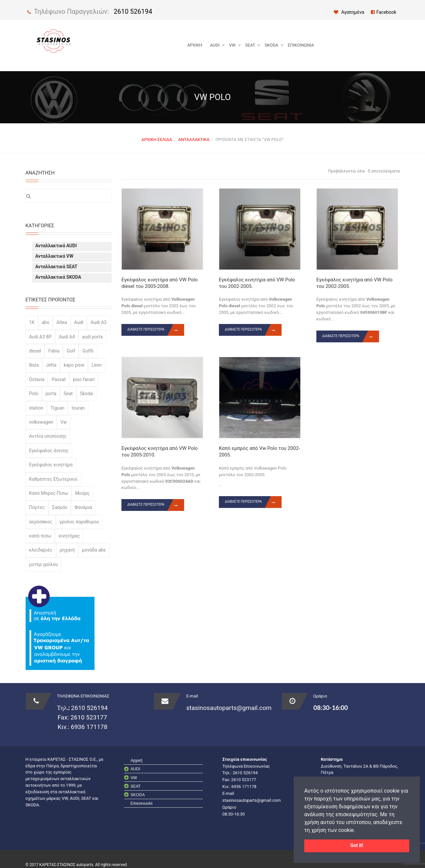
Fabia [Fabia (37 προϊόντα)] (54, 351)
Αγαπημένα (349, 12)
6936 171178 (88, 727)
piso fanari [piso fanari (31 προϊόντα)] (84, 379)
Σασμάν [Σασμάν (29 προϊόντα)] (60, 507)
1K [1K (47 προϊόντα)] (32, 322)
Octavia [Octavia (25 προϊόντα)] (37, 379)
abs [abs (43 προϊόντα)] (45, 322)
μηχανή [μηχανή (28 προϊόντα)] (67, 550)
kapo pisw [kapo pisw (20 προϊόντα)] (74, 365)
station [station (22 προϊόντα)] (36, 408)
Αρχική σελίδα (157, 140)
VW (232, 45)
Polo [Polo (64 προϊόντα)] (34, 394)
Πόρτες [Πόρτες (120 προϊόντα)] (37, 507)
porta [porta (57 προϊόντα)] (51, 394)
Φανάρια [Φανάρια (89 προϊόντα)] (83, 507)
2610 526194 (133, 11)
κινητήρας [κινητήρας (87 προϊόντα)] (69, 536)
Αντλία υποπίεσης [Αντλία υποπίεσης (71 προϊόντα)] (48, 436)
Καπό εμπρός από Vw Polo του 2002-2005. (259, 452)
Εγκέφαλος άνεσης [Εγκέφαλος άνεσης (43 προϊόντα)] (49, 451)
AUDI (215, 45)
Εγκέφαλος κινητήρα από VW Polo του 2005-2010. (159, 452)
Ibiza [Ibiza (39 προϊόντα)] (34, 365)
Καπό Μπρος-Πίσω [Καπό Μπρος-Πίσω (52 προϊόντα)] (49, 493)
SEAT (250, 45)
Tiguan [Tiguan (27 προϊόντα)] (58, 408)
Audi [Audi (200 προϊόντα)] (79, 322)
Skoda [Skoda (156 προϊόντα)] (86, 394)
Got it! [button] (357, 846)
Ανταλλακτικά (194, 140)
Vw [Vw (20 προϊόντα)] (64, 422)
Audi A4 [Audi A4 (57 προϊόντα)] (67, 337)
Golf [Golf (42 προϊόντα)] (71, 351)
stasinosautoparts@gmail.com (229, 708)
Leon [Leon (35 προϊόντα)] (97, 365)
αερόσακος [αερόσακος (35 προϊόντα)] (41, 522)
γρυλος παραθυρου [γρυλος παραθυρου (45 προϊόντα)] (79, 522)
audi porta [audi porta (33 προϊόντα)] (92, 337)
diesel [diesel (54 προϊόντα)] (35, 351)
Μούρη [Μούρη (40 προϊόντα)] (82, 493)
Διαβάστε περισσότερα (156, 330)
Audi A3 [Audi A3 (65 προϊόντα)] (99, 322)
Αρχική (195, 45)
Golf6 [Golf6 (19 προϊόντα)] (88, 351)
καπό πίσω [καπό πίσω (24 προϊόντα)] (40, 536)
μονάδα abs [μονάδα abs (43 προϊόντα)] (94, 550)
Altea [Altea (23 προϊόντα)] (62, 322)
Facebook (384, 12)
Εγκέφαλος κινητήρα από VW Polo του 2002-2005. (257, 283)
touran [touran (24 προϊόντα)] (78, 408)
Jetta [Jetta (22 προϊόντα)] (51, 365)
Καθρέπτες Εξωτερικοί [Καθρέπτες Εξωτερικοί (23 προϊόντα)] (53, 479)
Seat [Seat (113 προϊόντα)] (68, 394)
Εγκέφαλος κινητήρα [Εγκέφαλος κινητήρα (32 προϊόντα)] (51, 465)
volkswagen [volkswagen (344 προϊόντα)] (41, 422)
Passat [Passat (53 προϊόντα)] (59, 379)
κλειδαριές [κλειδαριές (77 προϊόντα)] (41, 550)
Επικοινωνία (301, 45)
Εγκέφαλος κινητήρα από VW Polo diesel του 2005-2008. (159, 283)
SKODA (271, 45)
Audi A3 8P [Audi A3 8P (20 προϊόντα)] (41, 337)
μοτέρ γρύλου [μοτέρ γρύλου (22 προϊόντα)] (44, 564)
